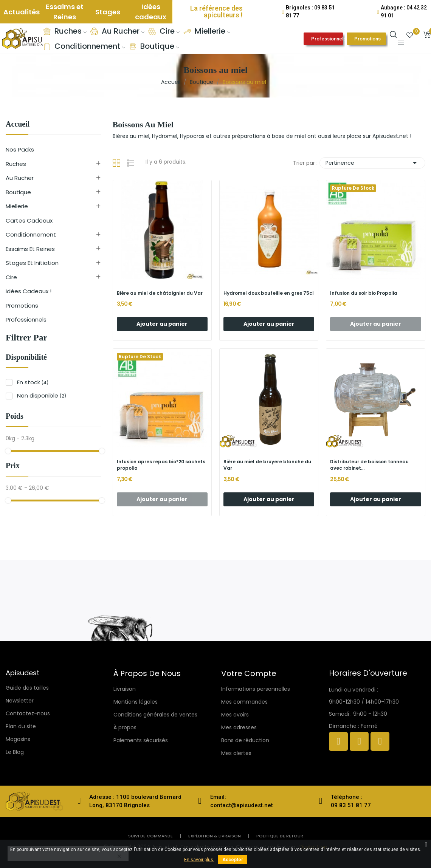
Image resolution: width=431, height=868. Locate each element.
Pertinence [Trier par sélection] (372, 163)
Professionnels (26, 320)
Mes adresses (239, 727)
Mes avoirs (235, 715)
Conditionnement (31, 234)
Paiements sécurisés (141, 740)
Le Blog (15, 752)
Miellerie (17, 206)
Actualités (22, 12)
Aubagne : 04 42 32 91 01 (404, 12)
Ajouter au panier (162, 324)
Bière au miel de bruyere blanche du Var (267, 465)
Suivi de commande (150, 836)
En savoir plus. (199, 860)
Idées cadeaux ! (29, 291)
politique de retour (280, 836)
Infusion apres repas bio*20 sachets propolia (161, 465)
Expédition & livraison (215, 836)
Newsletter (20, 701)
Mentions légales (136, 702)
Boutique (18, 192)
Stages (108, 12)
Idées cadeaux (151, 12)
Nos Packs (20, 149)
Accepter (233, 860)
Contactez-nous (28, 713)
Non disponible (42, 395)
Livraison (125, 689)
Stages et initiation (32, 263)
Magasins (18, 739)
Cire (11, 277)
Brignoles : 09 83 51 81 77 (310, 12)
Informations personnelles (256, 689)
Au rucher (20, 178)
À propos (125, 727)
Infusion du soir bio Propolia (364, 293)
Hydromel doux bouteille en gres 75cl (269, 293)
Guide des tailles (27, 688)
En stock (33, 382)
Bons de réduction (245, 740)
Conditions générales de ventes (155, 715)
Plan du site (21, 726)
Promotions (22, 306)
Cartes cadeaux (29, 220)
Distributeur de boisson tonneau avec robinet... (369, 465)
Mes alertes (236, 753)
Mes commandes (244, 702)
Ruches (16, 164)
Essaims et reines (30, 249)
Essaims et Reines (65, 12)
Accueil (18, 124)
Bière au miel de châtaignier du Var (160, 293)
